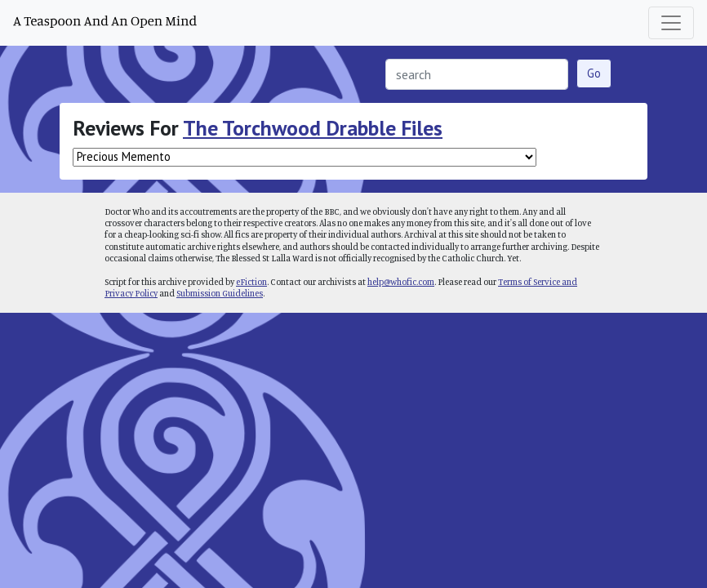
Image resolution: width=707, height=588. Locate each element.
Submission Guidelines (220, 293)
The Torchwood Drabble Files (313, 128)
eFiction (251, 282)
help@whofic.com (401, 282)
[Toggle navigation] (671, 23)
